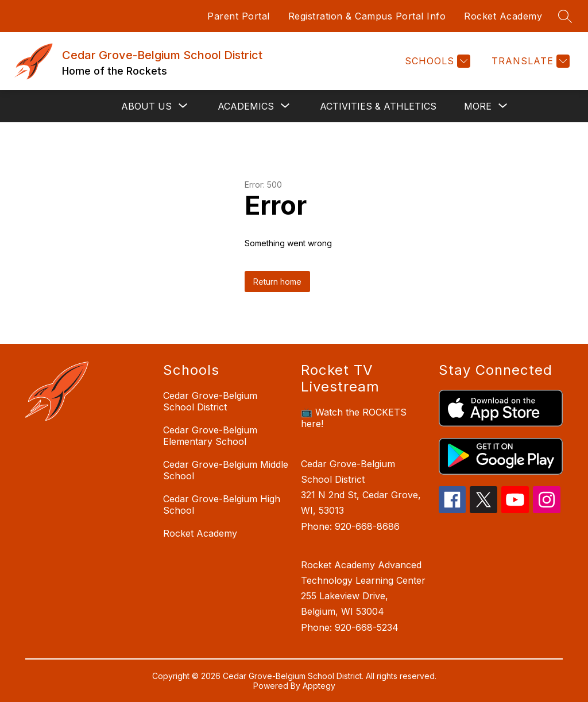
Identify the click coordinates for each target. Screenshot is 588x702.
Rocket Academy (503, 16)
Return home (277, 282)
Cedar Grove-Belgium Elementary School (210, 436)
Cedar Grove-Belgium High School (222, 505)
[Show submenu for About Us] (146, 106)
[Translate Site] (529, 61)
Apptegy (319, 686)
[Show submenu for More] (478, 106)
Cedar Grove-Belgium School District (210, 401)
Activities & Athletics (378, 106)
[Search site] (565, 16)
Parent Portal (239, 16)
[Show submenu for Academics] (246, 106)
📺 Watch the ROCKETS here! (354, 418)
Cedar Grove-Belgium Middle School (226, 470)
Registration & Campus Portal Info (367, 16)
